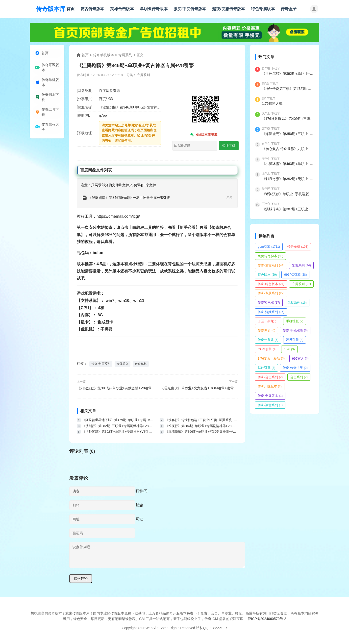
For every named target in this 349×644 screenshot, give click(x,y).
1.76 (289, 349)
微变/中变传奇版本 (190, 9)
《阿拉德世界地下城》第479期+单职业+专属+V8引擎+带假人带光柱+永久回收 (118, 420)
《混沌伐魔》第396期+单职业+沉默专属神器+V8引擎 (201, 432)
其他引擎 (266, 368)
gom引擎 (269, 247)
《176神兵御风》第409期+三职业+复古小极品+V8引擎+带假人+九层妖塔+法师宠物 (288, 119)
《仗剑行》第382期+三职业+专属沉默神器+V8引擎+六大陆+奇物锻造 (118, 426)
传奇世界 (266, 331)
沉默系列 (297, 303)
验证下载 (229, 146)
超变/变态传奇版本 (228, 9)
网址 (139, 519)
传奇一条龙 (268, 340)
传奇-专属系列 (101, 364)
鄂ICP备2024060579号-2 (267, 619)
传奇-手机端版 (295, 331)
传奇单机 (141, 364)
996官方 (300, 359)
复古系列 (301, 265)
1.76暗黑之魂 (272, 104)
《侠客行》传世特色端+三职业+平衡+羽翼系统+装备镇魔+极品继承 (201, 420)
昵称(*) (141, 491)
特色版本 (267, 275)
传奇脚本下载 (47, 99)
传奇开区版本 (47, 68)
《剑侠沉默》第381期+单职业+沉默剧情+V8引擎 (114, 388)
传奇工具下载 (47, 115)
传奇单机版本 (47, 84)
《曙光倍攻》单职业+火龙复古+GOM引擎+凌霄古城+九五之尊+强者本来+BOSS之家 (199, 388)
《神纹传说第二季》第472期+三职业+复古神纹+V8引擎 (288, 89)
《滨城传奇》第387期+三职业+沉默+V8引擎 (288, 209)
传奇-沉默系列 (271, 312)
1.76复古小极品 (271, 359)
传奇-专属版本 (270, 396)
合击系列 (299, 377)
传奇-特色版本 (271, 284)
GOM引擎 (267, 349)
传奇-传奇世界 (295, 368)
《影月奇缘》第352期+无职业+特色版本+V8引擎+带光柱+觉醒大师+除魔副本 (288, 179)
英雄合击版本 (122, 9)
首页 (71, 9)
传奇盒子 (289, 9)
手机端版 (295, 321)
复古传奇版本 (92, 9)
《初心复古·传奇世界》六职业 (285, 149)
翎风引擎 (295, 340)
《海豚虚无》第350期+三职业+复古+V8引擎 (288, 134)
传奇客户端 (269, 303)
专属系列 (125, 55)
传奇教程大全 (47, 131)
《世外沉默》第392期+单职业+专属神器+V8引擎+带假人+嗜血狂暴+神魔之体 (118, 432)
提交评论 (81, 579)
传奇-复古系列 (271, 265)
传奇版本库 (51, 9)
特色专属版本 (263, 9)
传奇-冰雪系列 (270, 405)
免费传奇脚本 (270, 256)
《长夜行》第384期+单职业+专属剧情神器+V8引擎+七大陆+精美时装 (201, 426)
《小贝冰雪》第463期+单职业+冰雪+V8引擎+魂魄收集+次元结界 (288, 164)
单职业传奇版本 (154, 9)
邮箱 (139, 505)
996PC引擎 (295, 275)
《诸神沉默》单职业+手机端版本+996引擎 (288, 194)
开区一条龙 (268, 321)
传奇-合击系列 (270, 377)
